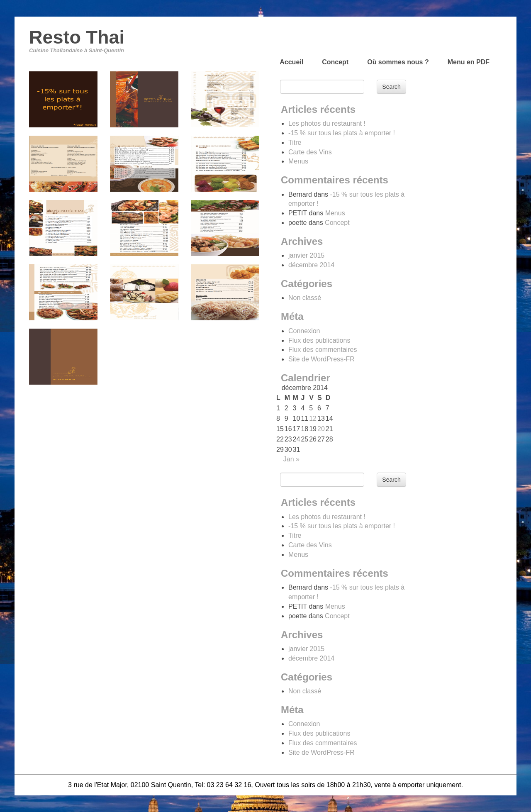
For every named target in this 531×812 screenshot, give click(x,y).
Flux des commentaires (323, 350)
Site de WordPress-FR (322, 359)
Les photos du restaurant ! (327, 123)
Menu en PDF (469, 62)
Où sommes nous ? (398, 62)
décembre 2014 (311, 265)
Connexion (304, 331)
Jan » (291, 459)
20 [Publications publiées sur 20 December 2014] (321, 429)
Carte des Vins (310, 152)
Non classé (305, 298)
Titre (295, 143)
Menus (298, 161)
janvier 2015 (306, 255)
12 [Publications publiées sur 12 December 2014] (313, 418)
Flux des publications (319, 340)
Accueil (291, 62)
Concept (335, 62)
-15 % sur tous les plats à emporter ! (342, 133)
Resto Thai (77, 37)
